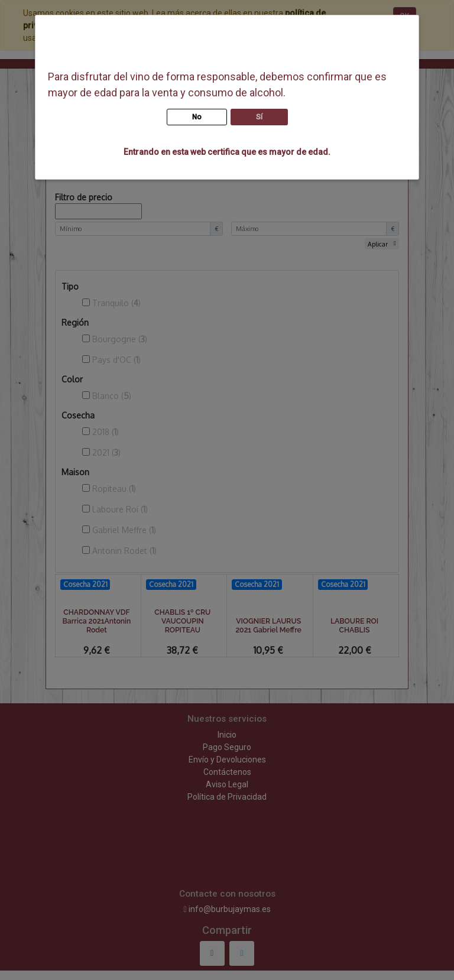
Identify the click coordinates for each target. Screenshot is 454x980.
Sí (259, 117)
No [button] (197, 117)
